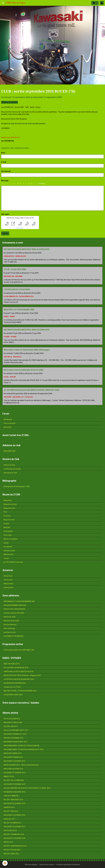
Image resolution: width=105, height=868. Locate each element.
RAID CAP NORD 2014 (12, 664)
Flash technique (9, 628)
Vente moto (8, 580)
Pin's (5, 512)
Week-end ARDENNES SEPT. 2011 (16, 730)
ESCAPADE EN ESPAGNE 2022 (15, 683)
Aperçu (42, 184)
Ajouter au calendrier (10, 102)
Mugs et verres (9, 520)
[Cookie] (5, 863)
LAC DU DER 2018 (10, 830)
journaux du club (10, 632)
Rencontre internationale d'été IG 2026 (23, 370)
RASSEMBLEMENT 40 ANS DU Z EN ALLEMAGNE (21, 746)
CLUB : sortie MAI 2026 (15, 269)
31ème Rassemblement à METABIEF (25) (19, 650)
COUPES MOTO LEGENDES (17, 289)
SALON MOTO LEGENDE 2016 (14, 815)
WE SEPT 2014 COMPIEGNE (14, 780)
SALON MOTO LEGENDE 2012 (14, 761)
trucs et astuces (10, 423)
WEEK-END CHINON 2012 (13, 753)
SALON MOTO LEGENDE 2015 (14, 803)
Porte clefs (8, 535)
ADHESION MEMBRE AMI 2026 (15, 605)
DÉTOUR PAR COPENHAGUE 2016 (16, 668)
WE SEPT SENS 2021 (11, 854)
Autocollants (8, 531)
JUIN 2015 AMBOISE (11, 796)
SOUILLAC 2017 (9, 819)
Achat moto (8, 576)
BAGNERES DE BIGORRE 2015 (15, 792)
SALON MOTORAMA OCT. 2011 (15, 734)
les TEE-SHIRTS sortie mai (13, 562)
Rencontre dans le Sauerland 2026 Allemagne (27, 350)
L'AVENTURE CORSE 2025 (13, 695)
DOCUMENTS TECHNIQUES (14, 636)
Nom (3, 153)
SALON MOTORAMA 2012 (13, 757)
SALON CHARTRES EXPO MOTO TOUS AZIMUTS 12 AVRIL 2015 (27, 788)
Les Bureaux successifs (12, 469)
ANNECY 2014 (9, 776)
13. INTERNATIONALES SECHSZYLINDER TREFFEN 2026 (31, 390)
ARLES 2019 (8, 842)
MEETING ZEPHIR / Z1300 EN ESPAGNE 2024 (20, 691)
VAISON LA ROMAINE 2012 (13, 738)
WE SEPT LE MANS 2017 (13, 823)
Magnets (7, 527)
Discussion (8, 427)
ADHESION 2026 (10, 451)
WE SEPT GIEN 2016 (11, 811)
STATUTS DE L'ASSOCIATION (14, 609)
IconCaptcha (20, 228)
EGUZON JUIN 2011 (11, 726)
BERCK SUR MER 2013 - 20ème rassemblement (21, 765)
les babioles (8, 547)
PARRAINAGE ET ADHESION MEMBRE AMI (19, 601)
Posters (6, 524)
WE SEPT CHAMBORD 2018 (14, 834)
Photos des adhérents (12, 719)
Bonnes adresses (10, 625)
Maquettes (8, 500)
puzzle (6, 543)
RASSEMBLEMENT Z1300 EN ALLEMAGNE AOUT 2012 (24, 749)
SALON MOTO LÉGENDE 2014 (14, 784)
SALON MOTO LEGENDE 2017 (14, 827)
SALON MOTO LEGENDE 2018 (14, 838)
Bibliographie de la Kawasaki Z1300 (17, 486)
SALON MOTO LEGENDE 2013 (14, 773)
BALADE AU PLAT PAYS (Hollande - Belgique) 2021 (22, 675)
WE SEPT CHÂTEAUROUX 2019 (15, 846)
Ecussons (7, 516)
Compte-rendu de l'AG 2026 (14, 613)
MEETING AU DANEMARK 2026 (19, 310)
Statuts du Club (9, 465)
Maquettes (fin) (9, 508)
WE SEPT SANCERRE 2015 (13, 800)
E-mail (4, 162)
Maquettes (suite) (10, 504)
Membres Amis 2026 (11, 621)
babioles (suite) (9, 551)
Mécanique (8, 419)
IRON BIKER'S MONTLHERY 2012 (16, 742)
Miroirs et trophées (11, 539)
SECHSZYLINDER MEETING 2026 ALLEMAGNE (27, 249)
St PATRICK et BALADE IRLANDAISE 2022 (19, 679)
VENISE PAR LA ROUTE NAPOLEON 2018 (18, 672)
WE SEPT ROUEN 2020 (12, 850)
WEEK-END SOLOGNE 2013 (13, 769)
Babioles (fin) (8, 554)
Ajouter (5, 233)
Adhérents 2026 (10, 617)
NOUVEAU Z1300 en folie (13, 722)
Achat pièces (8, 584)
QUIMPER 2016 (9, 807)
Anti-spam (5, 214)
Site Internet (6, 171)
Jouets (6, 558)
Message (5, 180)
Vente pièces (8, 587)
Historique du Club (10, 473)
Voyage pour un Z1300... (13, 687)
